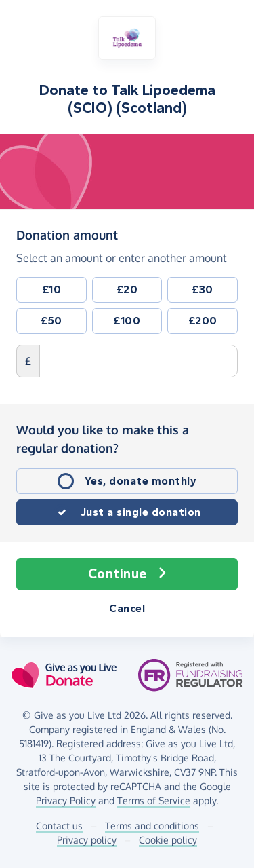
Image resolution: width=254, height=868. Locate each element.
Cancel (127, 608)
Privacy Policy (66, 800)
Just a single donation (141, 512)
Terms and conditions (152, 826)
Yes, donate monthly (141, 481)
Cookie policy (168, 840)
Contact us (59, 826)
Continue (127, 574)
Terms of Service (154, 800)
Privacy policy (87, 840)
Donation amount (67, 234)
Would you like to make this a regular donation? (103, 439)
